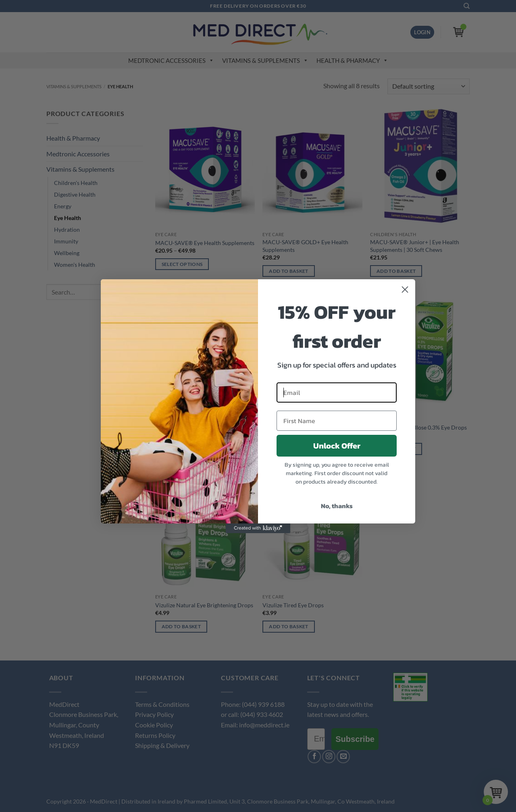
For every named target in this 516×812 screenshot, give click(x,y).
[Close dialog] (405, 290)
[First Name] (337, 421)
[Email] (337, 393)
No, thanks (337, 506)
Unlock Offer (337, 446)
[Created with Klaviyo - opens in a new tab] (258, 528)
